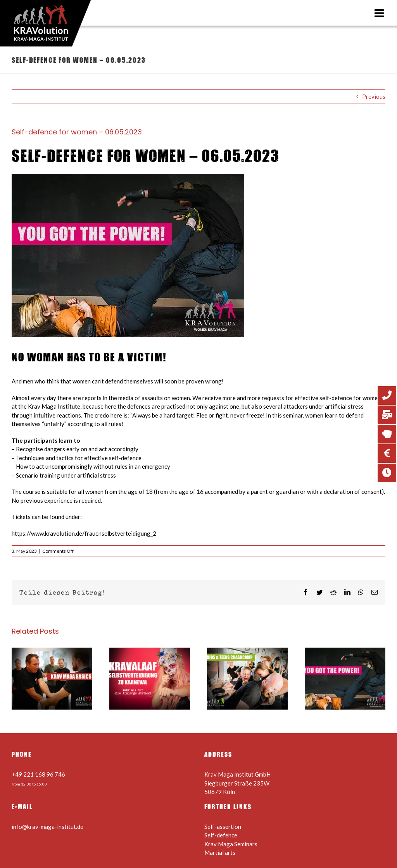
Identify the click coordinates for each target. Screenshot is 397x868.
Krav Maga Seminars (231, 844)
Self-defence (221, 835)
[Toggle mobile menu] (380, 13)
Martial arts (220, 853)
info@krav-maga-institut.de (47, 827)
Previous (374, 96)
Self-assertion (223, 827)
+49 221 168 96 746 (38, 774)
